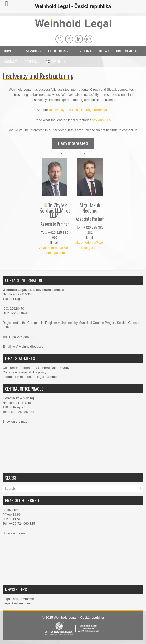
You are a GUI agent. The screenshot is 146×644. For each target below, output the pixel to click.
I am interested (73, 143)
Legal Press (60, 50)
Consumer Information (19, 368)
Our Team (85, 50)
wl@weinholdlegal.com (29, 346)
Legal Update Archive (18, 599)
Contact (10, 61)
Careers (33, 60)
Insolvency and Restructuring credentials (79, 110)
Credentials (128, 50)
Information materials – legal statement (31, 377)
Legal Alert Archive (16, 603)
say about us (102, 120)
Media (105, 50)
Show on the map (15, 422)
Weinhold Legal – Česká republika (79, 618)
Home (8, 51)
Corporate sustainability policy (25, 372)
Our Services (32, 50)
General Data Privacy (54, 368)
